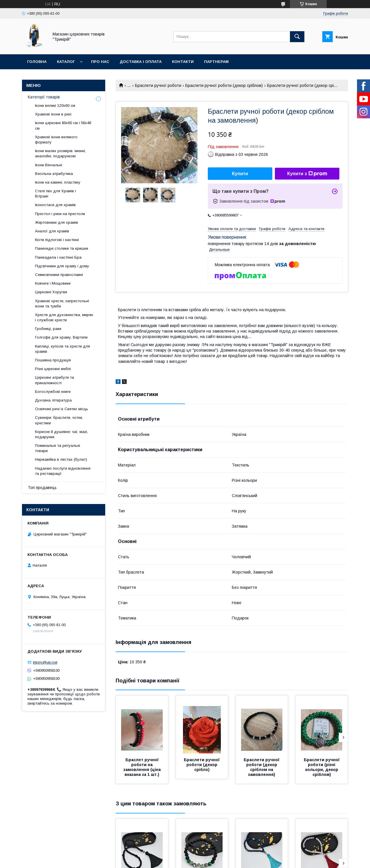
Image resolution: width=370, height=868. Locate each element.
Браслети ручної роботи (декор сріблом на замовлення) (262, 767)
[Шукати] (297, 37)
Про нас (100, 62)
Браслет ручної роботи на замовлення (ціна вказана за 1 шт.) (143, 767)
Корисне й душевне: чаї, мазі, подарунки (61, 434)
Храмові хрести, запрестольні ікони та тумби (62, 304)
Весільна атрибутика (54, 174)
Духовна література (53, 400)
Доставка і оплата (141, 62)
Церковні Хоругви (51, 292)
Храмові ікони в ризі (53, 114)
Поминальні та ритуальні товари (58, 448)
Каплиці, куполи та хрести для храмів (62, 349)
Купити (240, 174)
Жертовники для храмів (57, 222)
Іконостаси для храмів (55, 205)
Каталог (66, 62)
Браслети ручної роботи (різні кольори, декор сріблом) (322, 767)
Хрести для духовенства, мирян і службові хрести (64, 317)
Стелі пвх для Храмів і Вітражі (55, 194)
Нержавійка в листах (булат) (61, 459)
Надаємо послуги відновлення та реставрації (63, 471)
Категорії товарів (44, 97)
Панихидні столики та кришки (62, 248)
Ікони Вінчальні (49, 165)
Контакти (183, 62)
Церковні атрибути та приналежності (54, 380)
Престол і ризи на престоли (60, 214)
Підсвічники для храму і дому (62, 266)
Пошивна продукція (53, 360)
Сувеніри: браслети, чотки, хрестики (59, 420)
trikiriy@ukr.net (45, 662)
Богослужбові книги (53, 392)
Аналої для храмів (52, 231)
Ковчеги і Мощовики (53, 283)
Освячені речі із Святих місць (62, 409)
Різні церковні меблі (53, 369)
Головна (37, 62)
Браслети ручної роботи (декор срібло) (202, 765)
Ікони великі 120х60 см (55, 106)
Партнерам (216, 62)
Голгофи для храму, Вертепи (61, 337)
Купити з (307, 174)
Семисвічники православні (59, 275)
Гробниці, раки (48, 329)
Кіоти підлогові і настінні (57, 240)
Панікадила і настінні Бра (58, 257)
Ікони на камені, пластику (58, 182)
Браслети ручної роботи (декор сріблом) (224, 85)
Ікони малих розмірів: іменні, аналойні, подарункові (60, 153)
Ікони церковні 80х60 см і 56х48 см (63, 125)
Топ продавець (42, 488)
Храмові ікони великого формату (56, 140)
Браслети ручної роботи (158, 85)
